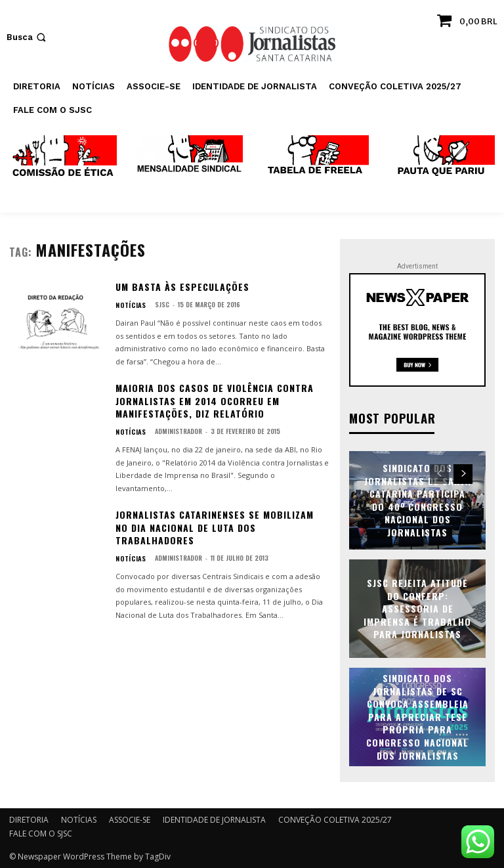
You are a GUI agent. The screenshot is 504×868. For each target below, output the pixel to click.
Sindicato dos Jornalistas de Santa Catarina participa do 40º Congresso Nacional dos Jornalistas (418, 499)
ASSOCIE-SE (130, 819)
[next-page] (463, 473)
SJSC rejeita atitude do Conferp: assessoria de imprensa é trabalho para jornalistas (417, 608)
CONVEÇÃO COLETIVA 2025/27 (335, 819)
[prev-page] (439, 473)
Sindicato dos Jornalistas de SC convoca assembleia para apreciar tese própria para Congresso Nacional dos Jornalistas (417, 716)
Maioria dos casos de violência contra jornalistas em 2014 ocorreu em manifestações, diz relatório (215, 401)
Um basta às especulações (182, 287)
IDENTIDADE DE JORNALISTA (214, 819)
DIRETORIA (29, 819)
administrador (175, 431)
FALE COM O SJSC (41, 833)
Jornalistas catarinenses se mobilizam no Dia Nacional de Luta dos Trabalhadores (215, 527)
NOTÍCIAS (129, 305)
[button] (28, 37)
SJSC (158, 304)
